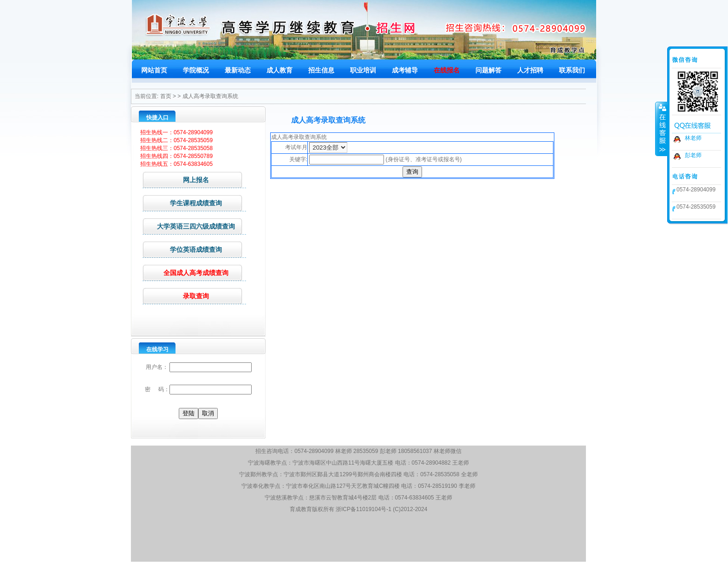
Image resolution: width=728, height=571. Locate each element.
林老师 (693, 138)
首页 (166, 96)
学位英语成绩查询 (182, 249)
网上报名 (176, 180)
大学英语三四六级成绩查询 (189, 226)
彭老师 (693, 155)
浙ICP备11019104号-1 (364, 509)
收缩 (662, 129)
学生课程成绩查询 (182, 203)
